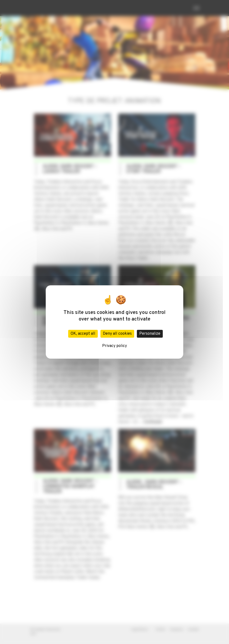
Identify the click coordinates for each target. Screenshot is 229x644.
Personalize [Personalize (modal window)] (150, 334)
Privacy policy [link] (114, 346)
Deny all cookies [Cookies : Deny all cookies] (117, 334)
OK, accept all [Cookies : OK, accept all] (83, 334)
